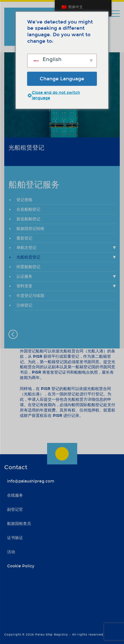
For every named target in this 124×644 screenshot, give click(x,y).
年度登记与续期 (30, 296)
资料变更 (24, 286)
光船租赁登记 (28, 257)
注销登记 (24, 305)
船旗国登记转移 (30, 229)
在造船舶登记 (28, 209)
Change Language (62, 78)
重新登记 (24, 238)
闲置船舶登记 (28, 267)
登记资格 (24, 200)
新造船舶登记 (28, 219)
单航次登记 (26, 248)
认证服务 (24, 276)
